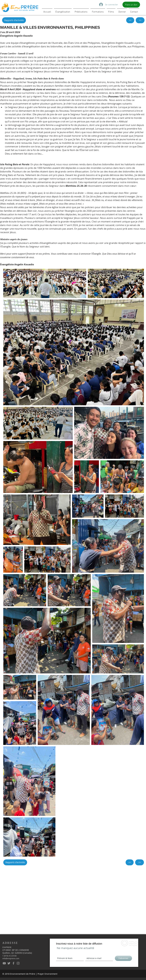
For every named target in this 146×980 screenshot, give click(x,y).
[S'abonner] (123, 958)
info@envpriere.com (11, 958)
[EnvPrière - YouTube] (4, 963)
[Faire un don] (131, 5)
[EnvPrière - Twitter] (9, 963)
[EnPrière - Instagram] (18, 963)
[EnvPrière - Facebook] (13, 963)
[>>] (140, 20)
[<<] (130, 20)
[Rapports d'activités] (14, 20)
